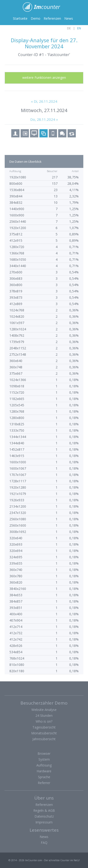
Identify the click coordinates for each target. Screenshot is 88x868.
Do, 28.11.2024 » (44, 119)
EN (79, 28)
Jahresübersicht (44, 739)
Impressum (44, 822)
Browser (44, 753)
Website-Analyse (44, 710)
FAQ (44, 843)
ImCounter (44, 7)
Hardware (44, 771)
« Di (44, 101)
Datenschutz (44, 816)
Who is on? (44, 721)
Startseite (20, 18)
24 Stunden (44, 715)
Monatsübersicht (44, 733)
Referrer (44, 783)
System (44, 759)
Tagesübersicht (44, 727)
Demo (36, 18)
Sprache (44, 777)
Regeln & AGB (44, 810)
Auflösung (44, 765)
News (69, 18)
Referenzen (52, 18)
